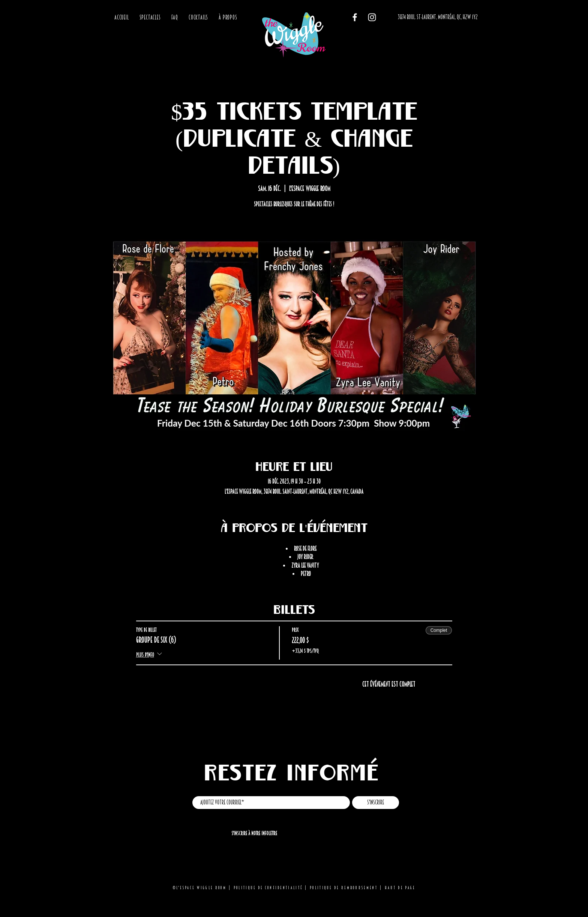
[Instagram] (372, 17)
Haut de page (400, 888)
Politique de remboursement (344, 888)
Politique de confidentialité (268, 888)
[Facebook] (355, 17)
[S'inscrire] (376, 803)
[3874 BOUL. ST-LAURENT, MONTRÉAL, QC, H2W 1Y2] (438, 17)
